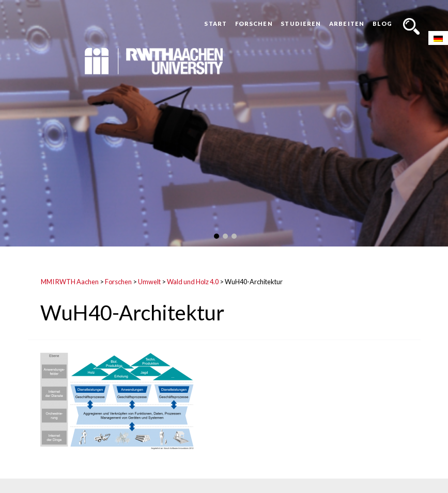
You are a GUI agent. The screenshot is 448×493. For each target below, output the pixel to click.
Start (215, 24)
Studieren (301, 24)
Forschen (254, 24)
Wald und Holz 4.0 (193, 282)
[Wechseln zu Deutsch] (438, 38)
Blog (382, 24)
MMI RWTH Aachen (70, 282)
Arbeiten (347, 24)
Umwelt (149, 282)
